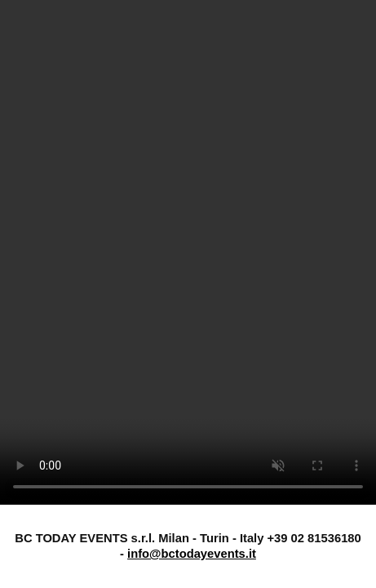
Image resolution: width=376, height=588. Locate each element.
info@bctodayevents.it (192, 554)
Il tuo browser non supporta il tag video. (188, 252)
